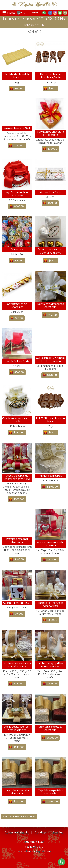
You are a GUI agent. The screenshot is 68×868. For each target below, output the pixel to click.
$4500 (52, 433)
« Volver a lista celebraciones (19, 817)
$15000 (52, 315)
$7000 (52, 89)
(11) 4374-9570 (29, 13)
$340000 (19, 433)
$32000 (52, 203)
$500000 (52, 738)
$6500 (52, 261)
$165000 (52, 560)
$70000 (19, 89)
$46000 (19, 614)
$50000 (19, 372)
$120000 (52, 375)
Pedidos (58, 833)
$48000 (19, 559)
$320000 (52, 802)
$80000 (19, 206)
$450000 (19, 802)
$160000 (19, 684)
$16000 (19, 261)
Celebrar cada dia (17, 833)
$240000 (52, 487)
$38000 (52, 149)
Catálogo (41, 833)
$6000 (19, 318)
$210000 (19, 146)
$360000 (19, 499)
